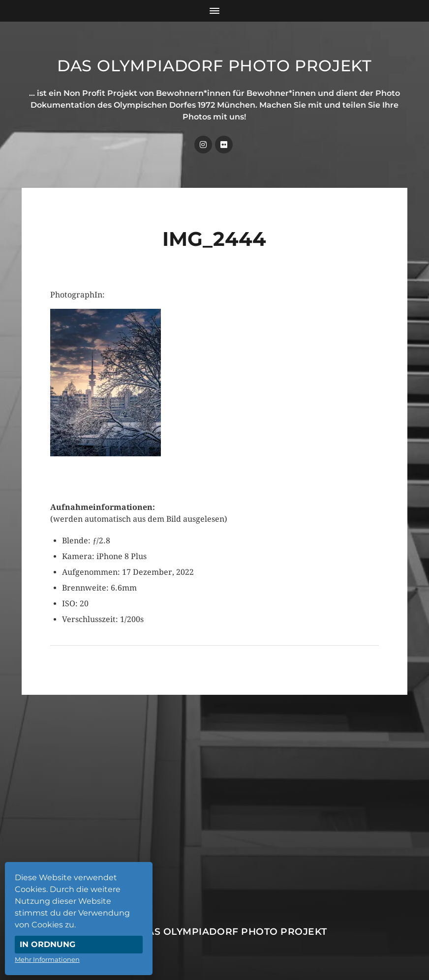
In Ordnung (47, 944)
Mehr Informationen (47, 959)
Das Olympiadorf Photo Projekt (214, 66)
